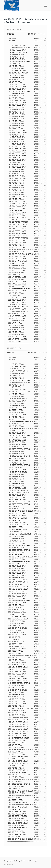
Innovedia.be (9, 864)
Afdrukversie (41, 19)
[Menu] (46, 6)
